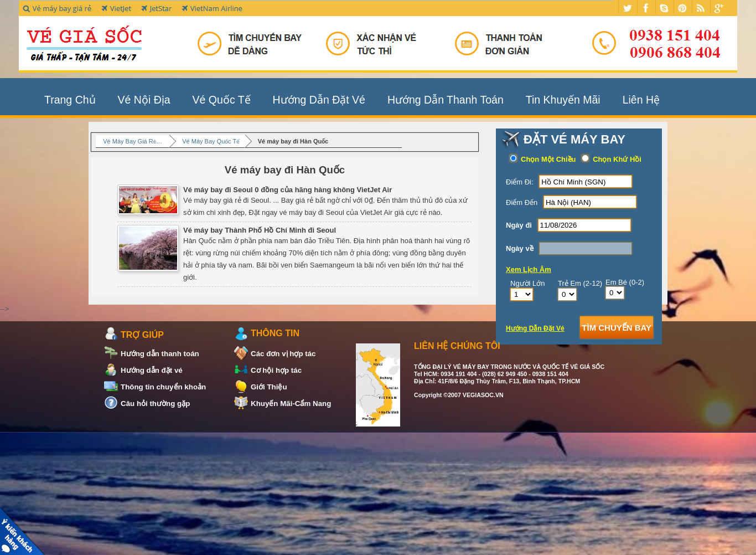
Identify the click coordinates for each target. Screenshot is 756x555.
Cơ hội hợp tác (276, 370)
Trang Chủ (70, 100)
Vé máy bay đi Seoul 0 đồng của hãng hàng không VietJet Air (255, 189)
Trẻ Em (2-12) (580, 283)
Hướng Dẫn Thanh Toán (446, 100)
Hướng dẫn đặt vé (152, 370)
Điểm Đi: (520, 182)
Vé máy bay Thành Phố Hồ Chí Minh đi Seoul (227, 230)
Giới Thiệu (269, 387)
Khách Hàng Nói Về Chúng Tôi (24, 531)
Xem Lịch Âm (529, 269)
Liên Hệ (641, 100)
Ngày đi (519, 225)
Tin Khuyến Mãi (563, 100)
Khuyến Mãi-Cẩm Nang (291, 404)
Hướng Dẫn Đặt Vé (319, 100)
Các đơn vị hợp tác (283, 354)
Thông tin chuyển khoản (163, 387)
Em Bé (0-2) (625, 282)
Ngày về (520, 248)
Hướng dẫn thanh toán (160, 354)
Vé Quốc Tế (222, 100)
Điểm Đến (522, 202)
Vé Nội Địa (144, 100)
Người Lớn (528, 283)
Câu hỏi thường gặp (155, 404)
